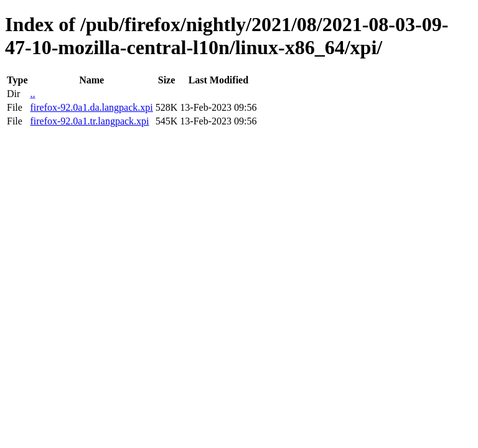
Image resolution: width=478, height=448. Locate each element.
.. (32, 94)
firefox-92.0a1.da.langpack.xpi (91, 107)
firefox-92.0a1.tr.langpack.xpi (89, 121)
